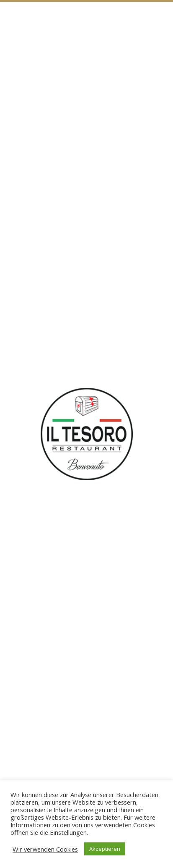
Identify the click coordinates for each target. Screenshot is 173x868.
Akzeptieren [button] (105, 849)
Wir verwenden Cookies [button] (45, 849)
